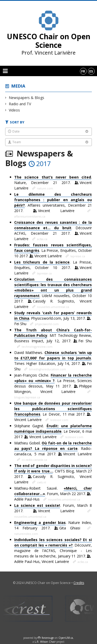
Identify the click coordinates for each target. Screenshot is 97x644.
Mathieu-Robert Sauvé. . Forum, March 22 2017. (53, 494)
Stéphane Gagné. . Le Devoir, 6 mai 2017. (53, 431)
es (91, 71)
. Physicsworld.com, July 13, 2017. (53, 318)
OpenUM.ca (66, 638)
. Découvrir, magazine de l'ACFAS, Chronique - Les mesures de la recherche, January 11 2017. (53, 551)
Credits (79, 583)
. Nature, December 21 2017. (53, 183)
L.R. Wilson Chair (45, 642)
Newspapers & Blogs (27, 98)
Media (18, 86)
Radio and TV (20, 104)
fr (83, 71)
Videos (14, 110)
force (48, 638)
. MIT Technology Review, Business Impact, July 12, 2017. (53, 335)
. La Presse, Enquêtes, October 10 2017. (53, 250)
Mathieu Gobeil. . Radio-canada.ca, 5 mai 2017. (53, 448)
